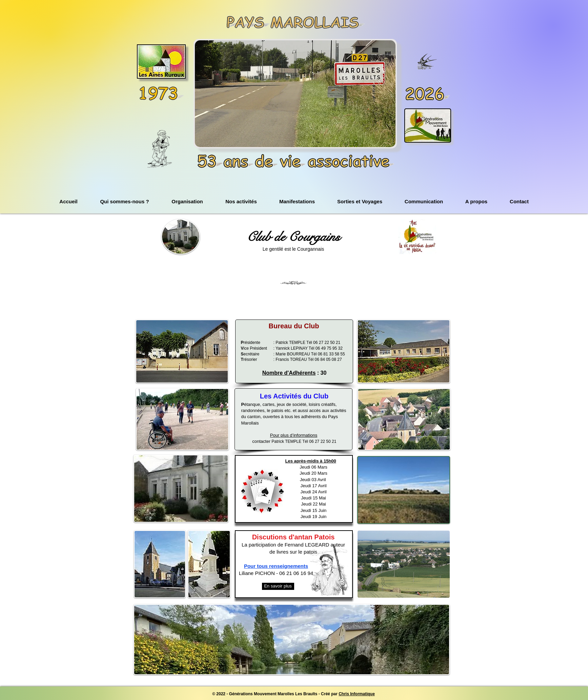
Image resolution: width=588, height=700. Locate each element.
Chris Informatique (357, 694)
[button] (295, 94)
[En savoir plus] (278, 586)
